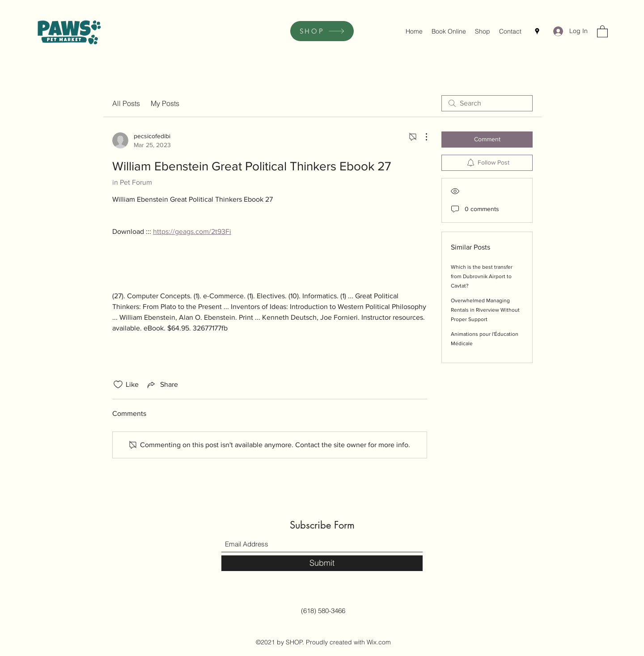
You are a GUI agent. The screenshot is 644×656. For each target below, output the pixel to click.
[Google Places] (537, 31)
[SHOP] (322, 31)
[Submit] (322, 563)
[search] (487, 103)
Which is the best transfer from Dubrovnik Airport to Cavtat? (482, 276)
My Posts (165, 103)
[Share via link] (162, 385)
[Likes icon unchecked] (118, 385)
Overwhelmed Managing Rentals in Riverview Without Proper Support (485, 310)
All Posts (126, 103)
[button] (602, 31)
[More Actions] (422, 137)
